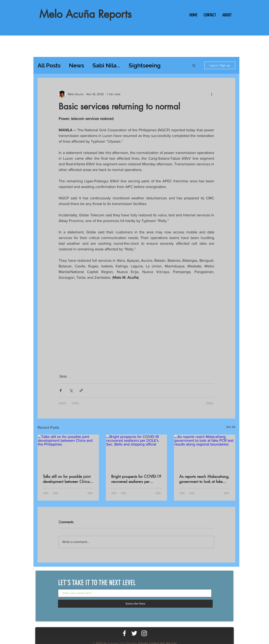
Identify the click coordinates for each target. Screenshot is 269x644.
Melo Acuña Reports (85, 14)
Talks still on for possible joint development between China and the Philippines (67, 479)
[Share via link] (81, 390)
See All (231, 427)
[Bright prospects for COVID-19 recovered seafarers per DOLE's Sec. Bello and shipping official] (136, 452)
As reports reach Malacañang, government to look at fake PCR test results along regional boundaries (204, 479)
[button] (194, 65)
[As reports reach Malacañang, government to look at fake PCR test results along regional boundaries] (205, 452)
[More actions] (212, 94)
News (76, 65)
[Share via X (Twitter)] (71, 390)
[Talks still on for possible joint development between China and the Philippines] (68, 452)
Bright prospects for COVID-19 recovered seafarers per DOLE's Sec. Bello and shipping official (136, 479)
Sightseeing (145, 65)
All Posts (49, 65)
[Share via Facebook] (61, 390)
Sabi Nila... (106, 65)
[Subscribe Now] (135, 604)
